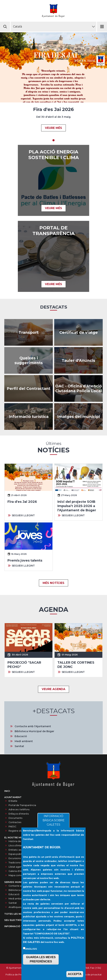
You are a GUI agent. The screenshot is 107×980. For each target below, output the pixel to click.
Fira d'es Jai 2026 (53, 109)
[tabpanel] (53, 84)
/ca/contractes (29, 388)
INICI (7, 791)
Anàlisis (31, 949)
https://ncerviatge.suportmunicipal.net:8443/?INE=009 (78, 332)
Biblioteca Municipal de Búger (34, 731)
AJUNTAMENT (13, 797)
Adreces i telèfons (19, 809)
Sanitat (19, 746)
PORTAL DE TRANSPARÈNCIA (54, 231)
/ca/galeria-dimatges (78, 416)
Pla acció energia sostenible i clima (54, 155)
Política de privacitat (90, 975)
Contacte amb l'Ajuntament (33, 726)
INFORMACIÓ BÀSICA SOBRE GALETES (54, 820)
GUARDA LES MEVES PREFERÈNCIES (41, 959)
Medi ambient (24, 741)
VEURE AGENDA (53, 689)
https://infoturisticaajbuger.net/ (29, 416)
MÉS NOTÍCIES (53, 583)
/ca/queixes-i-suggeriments (29, 360)
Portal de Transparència (22, 805)
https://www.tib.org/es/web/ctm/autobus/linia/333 (29, 332)
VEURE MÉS (53, 128)
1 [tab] (53, 140)
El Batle (13, 801)
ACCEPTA (75, 974)
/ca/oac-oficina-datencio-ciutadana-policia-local (78, 388)
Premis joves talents (25, 560)
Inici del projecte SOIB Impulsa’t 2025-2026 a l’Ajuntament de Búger (77, 506)
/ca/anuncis (78, 360)
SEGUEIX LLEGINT (23, 515)
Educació (21, 736)
